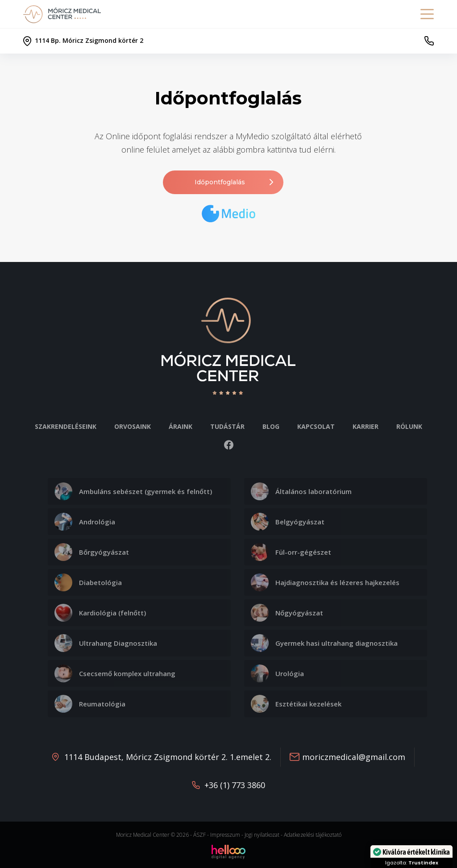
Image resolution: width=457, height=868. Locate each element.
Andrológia (85, 522)
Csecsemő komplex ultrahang (115, 673)
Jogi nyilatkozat (262, 835)
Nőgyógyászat (287, 613)
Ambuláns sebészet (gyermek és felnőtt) (133, 491)
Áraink (181, 426)
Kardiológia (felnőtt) (100, 613)
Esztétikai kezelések (296, 704)
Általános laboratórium (301, 491)
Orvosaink (133, 426)
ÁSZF (199, 835)
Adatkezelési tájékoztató (313, 835)
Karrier (366, 426)
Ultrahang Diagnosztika (106, 643)
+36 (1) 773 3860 (235, 785)
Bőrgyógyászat (92, 552)
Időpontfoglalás (235, 182)
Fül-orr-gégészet (291, 552)
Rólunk (409, 426)
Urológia (277, 673)
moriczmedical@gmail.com (354, 757)
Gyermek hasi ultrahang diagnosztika (324, 643)
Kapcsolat (316, 426)
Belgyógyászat (288, 522)
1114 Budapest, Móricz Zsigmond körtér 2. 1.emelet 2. (168, 757)
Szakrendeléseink (66, 426)
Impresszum (225, 835)
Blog (271, 426)
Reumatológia (90, 704)
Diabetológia (88, 582)
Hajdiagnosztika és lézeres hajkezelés (325, 582)
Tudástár (227, 426)
